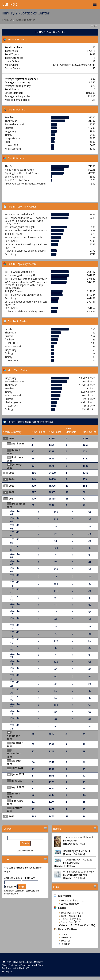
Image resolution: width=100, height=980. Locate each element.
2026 (11, 438)
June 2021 (18, 774)
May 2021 (18, 781)
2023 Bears (11, 241)
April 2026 (18, 443)
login (36, 868)
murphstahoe (79, 875)
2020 (11, 816)
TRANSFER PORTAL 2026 (78, 860)
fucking (9, 353)
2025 (11, 473)
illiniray (8, 135)
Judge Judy (11, 131)
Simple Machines (35, 962)
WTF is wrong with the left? (20, 214)
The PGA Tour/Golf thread (78, 837)
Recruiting (69, 851)
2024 (11, 479)
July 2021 (18, 768)
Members (65, 896)
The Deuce (11, 166)
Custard (9, 128)
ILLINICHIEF (85, 851)
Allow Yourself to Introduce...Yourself (25, 184)
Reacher (72, 841)
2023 (11, 486)
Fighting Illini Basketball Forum (22, 173)
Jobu (7, 142)
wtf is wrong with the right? (20, 227)
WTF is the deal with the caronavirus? (26, 230)
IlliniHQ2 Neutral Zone (17, 180)
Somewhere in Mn (15, 124)
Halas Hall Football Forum (19, 170)
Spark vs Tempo (14, 177)
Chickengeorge (13, 402)
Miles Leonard (13, 149)
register (9, 871)
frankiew (9, 339)
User (6, 859)
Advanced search (25, 851)
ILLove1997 (11, 145)
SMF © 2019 (20, 962)
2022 (11, 492)
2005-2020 (24, 968)
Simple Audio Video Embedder (16, 965)
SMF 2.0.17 (7, 962)
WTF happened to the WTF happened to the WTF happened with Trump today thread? (26, 221)
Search (8, 829)
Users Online (67, 929)
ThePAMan (11, 121)
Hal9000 (91, 93)
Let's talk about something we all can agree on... (26, 246)
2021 (11, 499)
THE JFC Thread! (14, 234)
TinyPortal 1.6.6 (9, 968)
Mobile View (37, 965)
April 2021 (18, 787)
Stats (56, 887)
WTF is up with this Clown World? (23, 237)
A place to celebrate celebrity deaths (25, 251)
